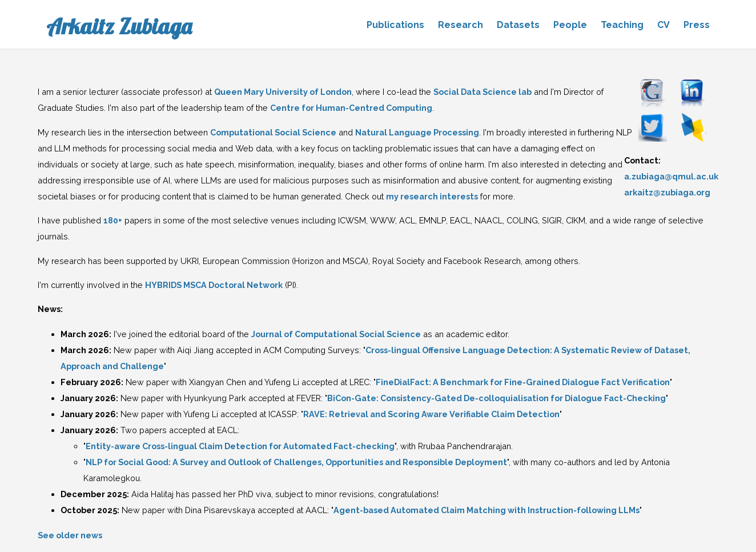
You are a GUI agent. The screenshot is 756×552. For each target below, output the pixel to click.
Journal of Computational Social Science (336, 334)
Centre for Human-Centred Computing (351, 108)
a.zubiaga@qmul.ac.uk (671, 176)
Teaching (622, 25)
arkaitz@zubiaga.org (667, 192)
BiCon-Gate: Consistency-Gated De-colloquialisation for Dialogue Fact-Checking (496, 398)
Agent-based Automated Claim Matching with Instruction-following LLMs (486, 510)
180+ (113, 220)
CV (663, 25)
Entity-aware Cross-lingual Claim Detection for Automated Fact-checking (240, 446)
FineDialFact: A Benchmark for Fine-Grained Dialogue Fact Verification (523, 382)
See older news (70, 535)
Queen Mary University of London (283, 92)
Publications (395, 25)
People (570, 25)
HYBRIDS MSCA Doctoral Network (214, 285)
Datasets (518, 25)
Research (461, 25)
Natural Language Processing (417, 132)
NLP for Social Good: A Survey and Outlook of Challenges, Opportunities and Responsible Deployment (296, 462)
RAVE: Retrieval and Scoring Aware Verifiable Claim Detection (431, 414)
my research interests (432, 196)
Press (697, 25)
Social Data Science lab (482, 92)
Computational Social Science (273, 132)
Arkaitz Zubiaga (119, 26)
